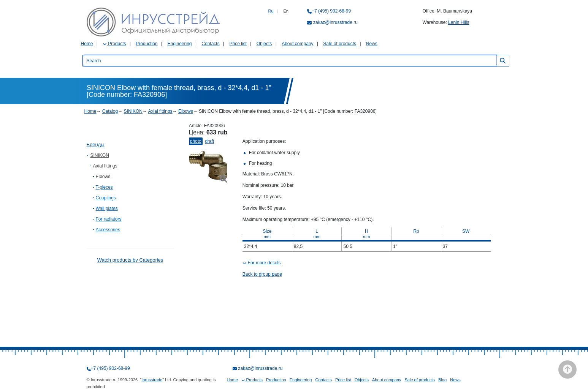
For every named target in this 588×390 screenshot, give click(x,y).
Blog (442, 380)
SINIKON (133, 111)
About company (297, 44)
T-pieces (104, 187)
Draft (209, 141)
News (372, 44)
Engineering (179, 44)
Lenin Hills (459, 22)
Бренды (96, 144)
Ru (271, 11)
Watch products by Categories (130, 260)
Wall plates (107, 208)
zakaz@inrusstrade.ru (335, 22)
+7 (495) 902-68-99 (331, 11)
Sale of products (340, 44)
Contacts (210, 44)
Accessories (108, 230)
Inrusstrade (152, 380)
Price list (238, 44)
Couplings (106, 198)
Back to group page (262, 274)
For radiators (109, 219)
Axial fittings (160, 111)
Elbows (186, 111)
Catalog (110, 111)
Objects (264, 44)
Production (147, 44)
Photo (196, 141)
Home (87, 44)
